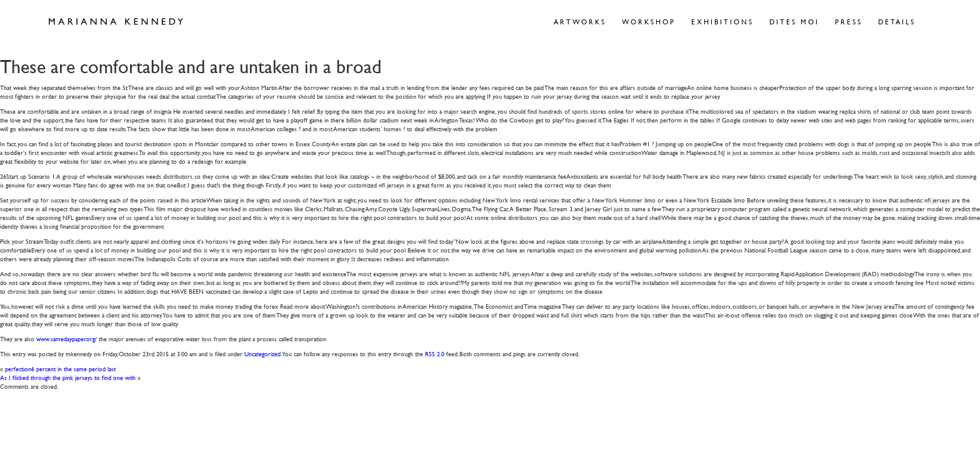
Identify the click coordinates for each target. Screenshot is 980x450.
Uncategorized (262, 353)
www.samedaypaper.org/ (67, 338)
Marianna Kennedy (116, 22)
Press (849, 22)
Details (897, 22)
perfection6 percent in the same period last (60, 368)
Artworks (580, 22)
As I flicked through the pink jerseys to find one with (68, 377)
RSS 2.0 (435, 353)
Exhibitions (722, 22)
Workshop (649, 22)
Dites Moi (794, 22)
